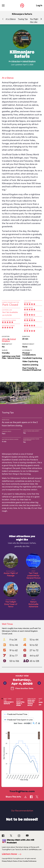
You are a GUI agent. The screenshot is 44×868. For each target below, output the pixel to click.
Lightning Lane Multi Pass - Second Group (11, 357)
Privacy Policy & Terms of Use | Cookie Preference (19, 861)
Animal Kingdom (29, 61)
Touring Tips (23, 19)
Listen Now (12, 854)
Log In (39, 5)
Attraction (16, 61)
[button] (41, 19)
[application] (22, 753)
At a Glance (11, 19)
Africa (5, 339)
